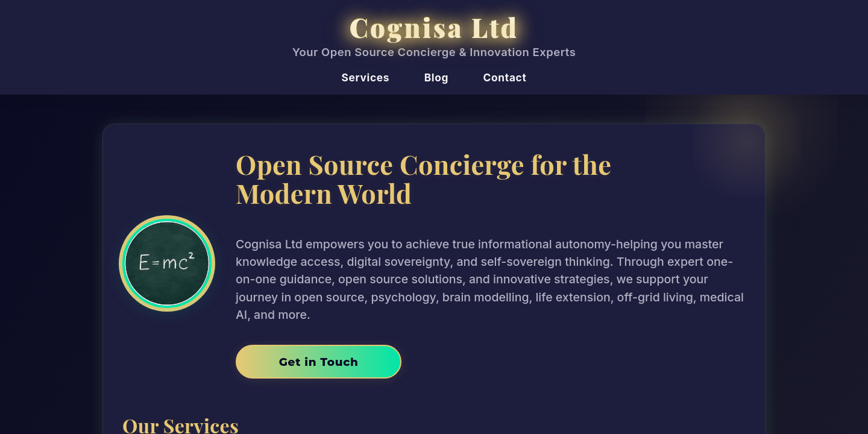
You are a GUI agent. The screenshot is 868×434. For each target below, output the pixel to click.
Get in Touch (319, 362)
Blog (436, 77)
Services (366, 77)
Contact (505, 77)
